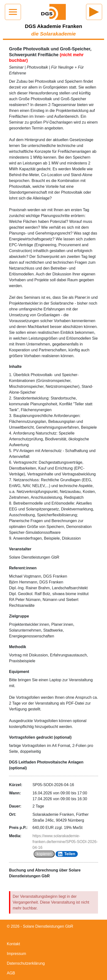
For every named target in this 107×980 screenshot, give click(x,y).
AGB (11, 973)
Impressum (16, 954)
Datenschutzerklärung (26, 963)
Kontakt (13, 944)
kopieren (44, 854)
